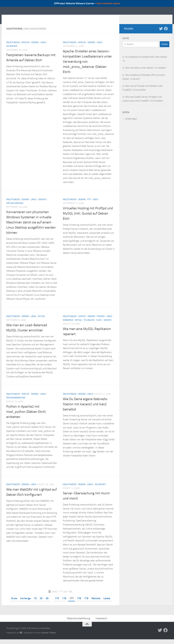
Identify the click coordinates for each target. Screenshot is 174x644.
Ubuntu (42, 204)
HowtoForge (23, 18)
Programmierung (16, 402)
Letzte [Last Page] (107, 603)
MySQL (42, 321)
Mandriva (68, 325)
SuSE (99, 325)
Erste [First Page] (14, 603)
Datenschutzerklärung (78, 623)
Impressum (101, 623)
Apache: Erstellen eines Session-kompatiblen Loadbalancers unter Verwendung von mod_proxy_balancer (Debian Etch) (87, 66)
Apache (82, 47)
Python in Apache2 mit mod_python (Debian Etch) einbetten (26, 416)
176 (64, 603)
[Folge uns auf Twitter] (161, 33)
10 (35, 603)
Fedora (101, 321)
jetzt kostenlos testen (108, 3)
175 (57, 603)
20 (41, 603)
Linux (43, 47)
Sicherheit (12, 51)
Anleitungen (13, 47)
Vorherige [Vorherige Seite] (25, 603)
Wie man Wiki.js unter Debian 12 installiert (146, 72)
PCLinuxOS (89, 325)
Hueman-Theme (48, 637)
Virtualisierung (15, 208)
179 (86, 603)
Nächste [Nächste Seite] (96, 603)
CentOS (82, 321)
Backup (25, 47)
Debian (35, 47)
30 (47, 603)
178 (79, 603)
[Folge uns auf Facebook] (166, 33)
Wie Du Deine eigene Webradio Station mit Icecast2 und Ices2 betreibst (85, 409)
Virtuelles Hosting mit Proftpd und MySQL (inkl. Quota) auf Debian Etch (88, 218)
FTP (89, 204)
